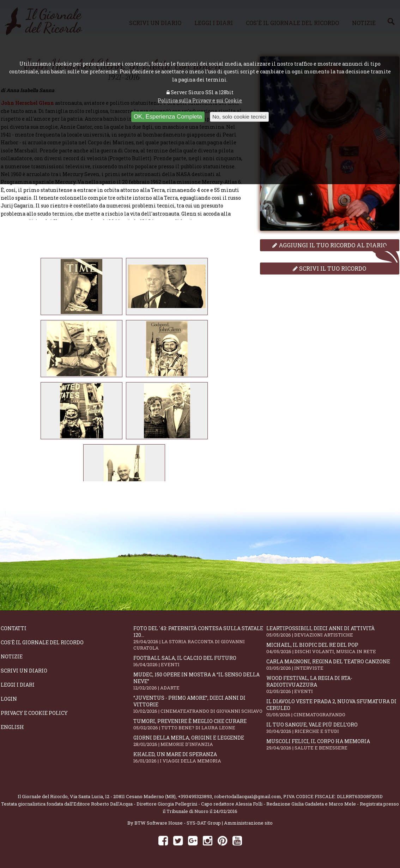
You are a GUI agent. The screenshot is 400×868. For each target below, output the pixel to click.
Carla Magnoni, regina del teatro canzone (333, 665)
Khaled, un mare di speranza (200, 757)
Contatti (14, 628)
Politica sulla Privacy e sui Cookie (200, 100)
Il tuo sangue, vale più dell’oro (333, 728)
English (12, 727)
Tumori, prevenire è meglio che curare (200, 724)
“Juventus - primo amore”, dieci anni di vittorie (200, 704)
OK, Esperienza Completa (168, 117)
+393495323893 (195, 796)
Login (9, 699)
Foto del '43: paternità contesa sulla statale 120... (200, 638)
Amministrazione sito (248, 823)
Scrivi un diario (24, 671)
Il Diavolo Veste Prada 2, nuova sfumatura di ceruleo (333, 708)
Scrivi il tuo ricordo (329, 268)
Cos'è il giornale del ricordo (42, 642)
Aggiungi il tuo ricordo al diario (329, 245)
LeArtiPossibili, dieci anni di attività (333, 631)
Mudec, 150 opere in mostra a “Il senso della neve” (200, 681)
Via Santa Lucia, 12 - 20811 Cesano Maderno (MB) (123, 796)
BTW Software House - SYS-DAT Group (178, 823)
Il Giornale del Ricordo (43, 796)
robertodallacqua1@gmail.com (248, 796)
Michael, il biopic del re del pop (333, 648)
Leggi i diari (18, 685)
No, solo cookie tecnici (239, 117)
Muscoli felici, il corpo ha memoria (333, 744)
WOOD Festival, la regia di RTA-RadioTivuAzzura (333, 685)
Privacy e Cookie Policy (34, 713)
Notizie (12, 656)
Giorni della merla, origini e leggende (200, 741)
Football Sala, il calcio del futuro (200, 661)
